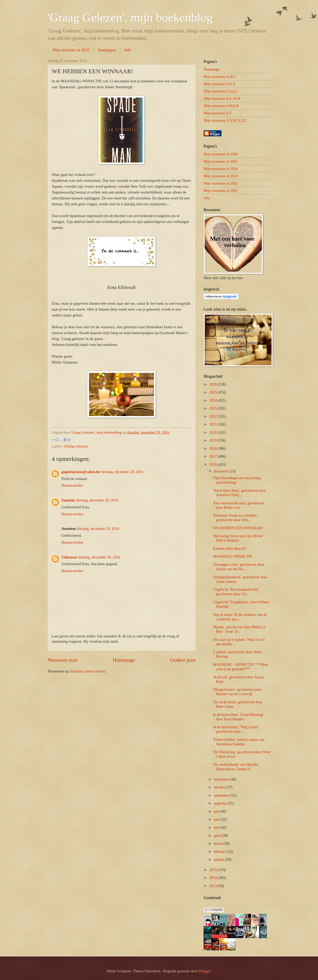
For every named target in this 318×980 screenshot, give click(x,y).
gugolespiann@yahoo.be (81, 472)
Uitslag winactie (76, 446)
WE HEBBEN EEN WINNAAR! (238, 528)
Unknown (69, 557)
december (222, 471)
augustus (221, 803)
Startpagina (107, 50)
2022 (213, 416)
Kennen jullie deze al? (230, 549)
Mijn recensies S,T (218, 113)
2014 (213, 878)
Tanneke (68, 500)
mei (217, 827)
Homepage (124, 660)
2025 (213, 392)
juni (217, 819)
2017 (213, 456)
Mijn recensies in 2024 (221, 169)
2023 (213, 408)
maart (219, 843)
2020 (213, 432)
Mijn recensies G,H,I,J (220, 91)
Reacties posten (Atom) (88, 671)
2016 (213, 465)
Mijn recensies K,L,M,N (222, 99)
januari (220, 860)
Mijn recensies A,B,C (220, 77)
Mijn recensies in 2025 (71, 50)
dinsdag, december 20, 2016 (122, 472)
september (222, 795)
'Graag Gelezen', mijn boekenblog (130, 17)
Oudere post (183, 660)
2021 (213, 424)
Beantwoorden (72, 485)
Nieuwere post (63, 660)
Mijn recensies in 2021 (221, 191)
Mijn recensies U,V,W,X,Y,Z (225, 120)
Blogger (204, 971)
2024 (213, 400)
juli (217, 811)
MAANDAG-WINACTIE (233, 556)
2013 (213, 886)
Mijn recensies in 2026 (221, 154)
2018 (213, 449)
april (218, 836)
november (222, 779)
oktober (220, 787)
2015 (213, 870)
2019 (213, 440)
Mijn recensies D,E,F (219, 84)
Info (128, 50)
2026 (213, 384)
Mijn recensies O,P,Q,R (221, 106)
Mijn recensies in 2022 (221, 183)
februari (220, 852)
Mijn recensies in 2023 (221, 176)
